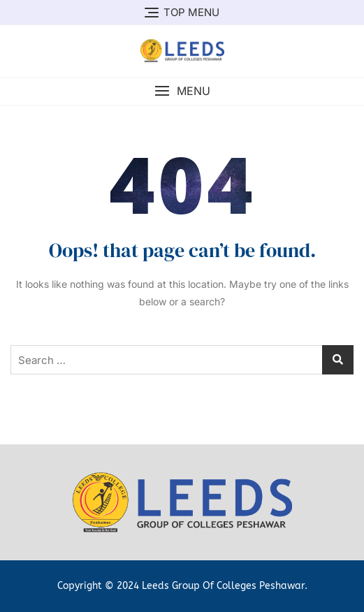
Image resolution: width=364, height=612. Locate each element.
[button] (182, 91)
